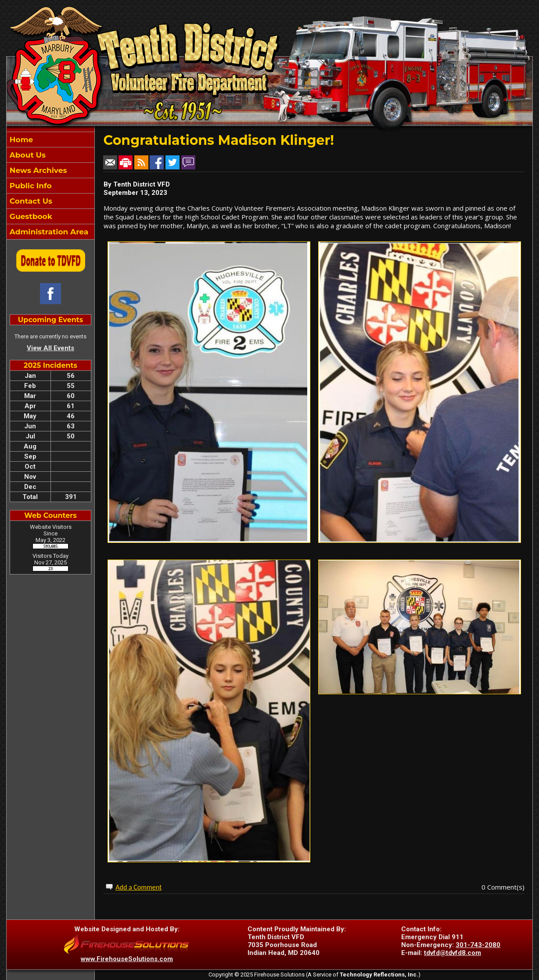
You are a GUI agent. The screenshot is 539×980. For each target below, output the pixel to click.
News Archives (37, 170)
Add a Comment (138, 887)
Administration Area (48, 232)
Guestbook (30, 216)
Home (20, 140)
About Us (27, 155)
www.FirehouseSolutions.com (127, 959)
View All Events (50, 348)
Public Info (30, 186)
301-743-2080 (478, 945)
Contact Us (30, 201)
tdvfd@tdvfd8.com (453, 953)
